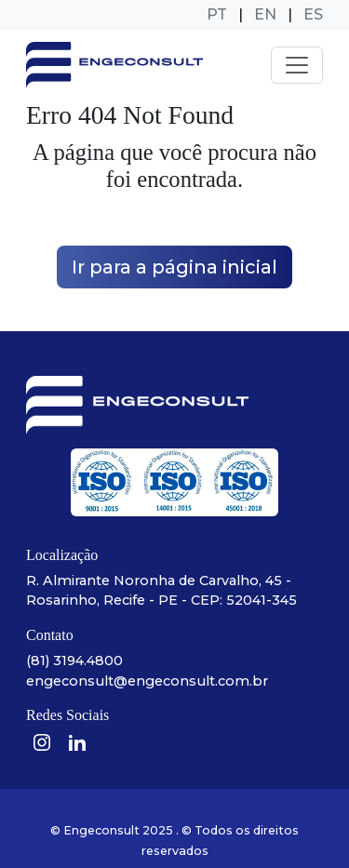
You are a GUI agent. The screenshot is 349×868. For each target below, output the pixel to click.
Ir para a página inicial (174, 267)
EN (265, 14)
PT (217, 14)
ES (313, 14)
